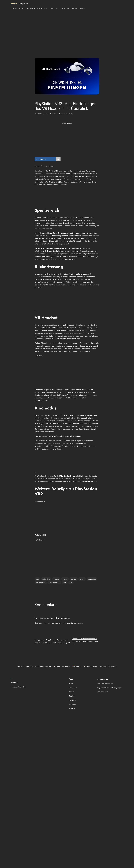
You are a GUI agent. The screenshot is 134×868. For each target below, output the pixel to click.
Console (62, 114)
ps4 (65, 583)
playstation (92, 579)
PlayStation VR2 (54, 583)
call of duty (46, 579)
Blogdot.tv (24, 4)
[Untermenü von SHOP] (77, 8)
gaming (74, 579)
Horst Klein (53, 114)
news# (82, 579)
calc (37, 579)
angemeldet (47, 623)
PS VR (68, 114)
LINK (44, 535)
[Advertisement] (67, 27)
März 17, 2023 (39, 114)
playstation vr (41, 583)
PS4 (72, 114)
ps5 (71, 583)
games (65, 579)
